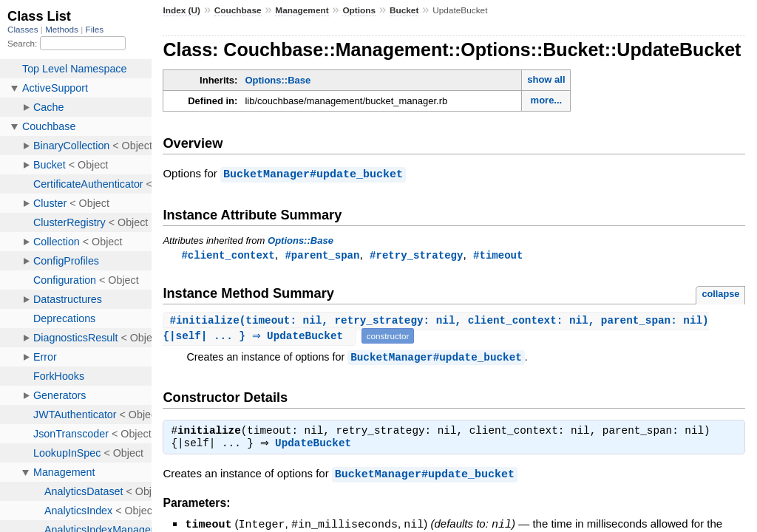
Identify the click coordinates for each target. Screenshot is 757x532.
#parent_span (322, 255)
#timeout (498, 255)
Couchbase (238, 10)
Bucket (404, 10)
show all (546, 79)
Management (302, 10)
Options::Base (278, 80)
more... (547, 100)
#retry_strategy (416, 255)
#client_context (228, 255)
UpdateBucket (317, 446)
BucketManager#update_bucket (313, 174)
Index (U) (181, 10)
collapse (720, 294)
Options (359, 10)
